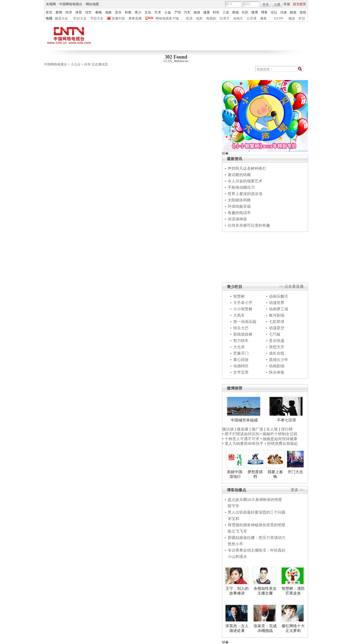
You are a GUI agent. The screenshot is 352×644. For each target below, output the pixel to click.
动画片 (238, 18)
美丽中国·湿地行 (235, 474)
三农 (226, 12)
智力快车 (241, 341)
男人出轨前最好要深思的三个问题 (257, 512)
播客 (263, 18)
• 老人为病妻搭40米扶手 (243, 443)
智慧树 (239, 296)
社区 (245, 12)
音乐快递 (277, 341)
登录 (266, 4)
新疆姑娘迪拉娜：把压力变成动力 (257, 538)
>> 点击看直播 (291, 287)
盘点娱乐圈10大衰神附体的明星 (255, 500)
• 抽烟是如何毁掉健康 (279, 439)
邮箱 (293, 12)
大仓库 (239, 347)
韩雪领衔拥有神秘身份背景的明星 (257, 525)
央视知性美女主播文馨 (265, 591)
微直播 (243, 429)
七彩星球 (277, 322)
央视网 (51, 4)
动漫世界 (277, 303)
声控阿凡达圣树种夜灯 (247, 168)
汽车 (187, 12)
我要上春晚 (275, 474)
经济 (69, 12)
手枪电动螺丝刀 (241, 187)
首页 (49, 12)
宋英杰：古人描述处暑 (237, 628)
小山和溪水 (237, 557)
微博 (255, 12)
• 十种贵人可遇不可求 (241, 439)
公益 (168, 12)
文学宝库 (241, 372)
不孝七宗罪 (287, 420)
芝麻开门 (241, 353)
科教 (128, 12)
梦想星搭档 (255, 474)
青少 (138, 12)
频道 (292, 18)
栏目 (302, 18)
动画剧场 (277, 366)
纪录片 (225, 18)
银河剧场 (277, 315)
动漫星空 (277, 328)
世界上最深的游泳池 (245, 194)
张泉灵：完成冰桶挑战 (265, 628)
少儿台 (76, 64)
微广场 (257, 429)
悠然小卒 (235, 544)
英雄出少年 (279, 360)
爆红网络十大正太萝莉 (293, 628)
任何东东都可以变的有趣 (249, 225)
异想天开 (277, 347)
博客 (264, 12)
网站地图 (92, 4)
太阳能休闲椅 (239, 200)
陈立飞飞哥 (237, 531)
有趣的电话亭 (239, 213)
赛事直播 (135, 18)
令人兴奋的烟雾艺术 (245, 181)
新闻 (59, 12)
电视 (49, 18)
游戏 (303, 12)
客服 (287, 4)
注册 (277, 4)
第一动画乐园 (245, 322)
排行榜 (287, 429)
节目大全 (97, 18)
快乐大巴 (241, 328)
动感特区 (241, 366)
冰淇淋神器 (237, 219)
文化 (148, 12)
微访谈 (228, 429)
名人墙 (272, 429)
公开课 (252, 18)
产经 (178, 12)
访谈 (284, 12)
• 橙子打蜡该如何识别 (241, 434)
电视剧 (211, 18)
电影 (199, 18)
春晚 (98, 12)
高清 (189, 18)
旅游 (197, 12)
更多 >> (297, 490)
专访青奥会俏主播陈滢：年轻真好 (257, 550)
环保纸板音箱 (239, 206)
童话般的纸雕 (239, 175)
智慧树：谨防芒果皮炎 (293, 591)
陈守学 (233, 506)
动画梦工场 (279, 309)
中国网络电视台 (71, 4)
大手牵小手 (243, 303)
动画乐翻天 (279, 296)
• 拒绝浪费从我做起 (281, 443)
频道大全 (61, 18)
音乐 (118, 12)
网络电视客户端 (167, 18)
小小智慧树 (243, 309)
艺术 (158, 12)
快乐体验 (277, 372)
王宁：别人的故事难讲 (237, 591)
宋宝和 (233, 519)
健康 (207, 12)
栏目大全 (80, 18)
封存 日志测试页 (96, 64)
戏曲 (108, 12)
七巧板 (275, 334)
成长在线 (277, 353)
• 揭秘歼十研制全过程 (279, 434)
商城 (235, 12)
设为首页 (299, 4)
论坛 (274, 12)
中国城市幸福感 (244, 420)
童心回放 (241, 360)
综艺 (89, 12)
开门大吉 (295, 472)
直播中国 (118, 18)
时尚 (216, 12)
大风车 (239, 315)
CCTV (279, 18)
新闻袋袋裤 (243, 334)
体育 (79, 12)
